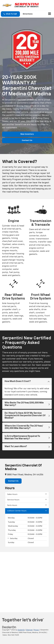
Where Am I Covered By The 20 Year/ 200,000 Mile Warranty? (24, 427)
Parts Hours (27, 505)
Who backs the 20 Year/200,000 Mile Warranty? (24, 404)
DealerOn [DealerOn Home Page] (21, 630)
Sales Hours (27, 494)
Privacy (37, 630)
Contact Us (27, 140)
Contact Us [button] (13, 481)
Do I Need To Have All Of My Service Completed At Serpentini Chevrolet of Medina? (25, 416)
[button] (10, 14)
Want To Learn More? (16, 447)
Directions (28, 14)
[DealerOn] (9, 627)
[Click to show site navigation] (50, 14)
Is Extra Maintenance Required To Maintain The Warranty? (22, 438)
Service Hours (27, 500)
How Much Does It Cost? (18, 381)
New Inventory (27, 134)
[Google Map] (27, 580)
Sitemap (29, 630)
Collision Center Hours (27, 511)
